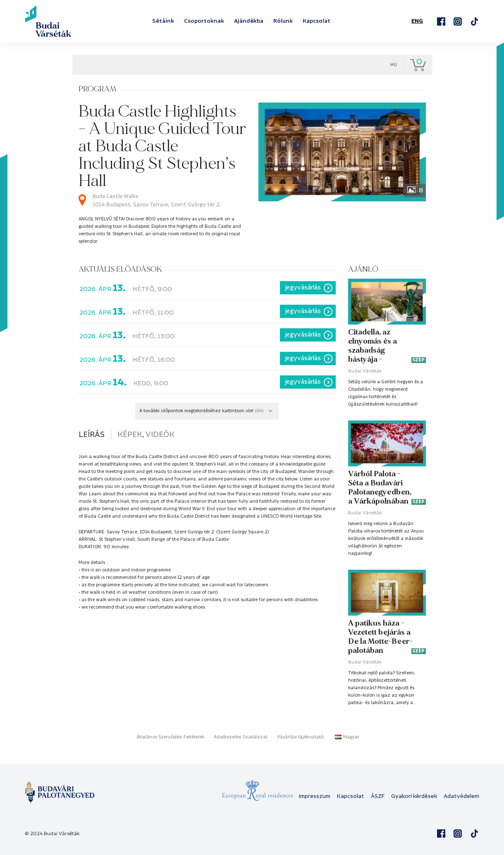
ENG (417, 21)
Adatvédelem (461, 796)
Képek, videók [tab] (146, 435)
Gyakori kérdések (414, 796)
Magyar (347, 737)
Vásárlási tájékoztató (300, 737)
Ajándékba (249, 21)
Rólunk (283, 21)
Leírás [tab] (92, 435)
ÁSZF (378, 796)
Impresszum (315, 796)
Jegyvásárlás (303, 288)
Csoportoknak (204, 21)
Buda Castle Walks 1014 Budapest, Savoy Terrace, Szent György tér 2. (157, 201)
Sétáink (163, 21)
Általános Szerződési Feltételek (170, 737)
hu (394, 65)
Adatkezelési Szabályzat (241, 737)
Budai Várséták (365, 371)
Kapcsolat (316, 21)
